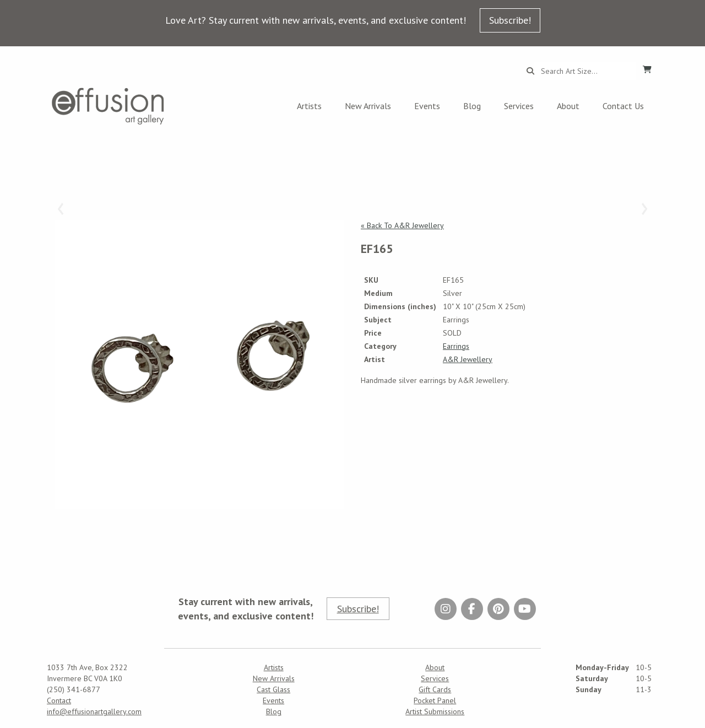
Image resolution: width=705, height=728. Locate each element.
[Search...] (585, 71)
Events (427, 106)
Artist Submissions (435, 711)
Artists (309, 106)
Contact (59, 700)
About (568, 106)
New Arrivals (368, 106)
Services (519, 106)
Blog (472, 106)
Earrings (456, 346)
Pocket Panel (435, 700)
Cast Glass (273, 689)
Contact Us (623, 106)
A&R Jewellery (468, 359)
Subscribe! (510, 20)
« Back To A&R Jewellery (402, 225)
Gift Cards (435, 689)
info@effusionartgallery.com (94, 711)
